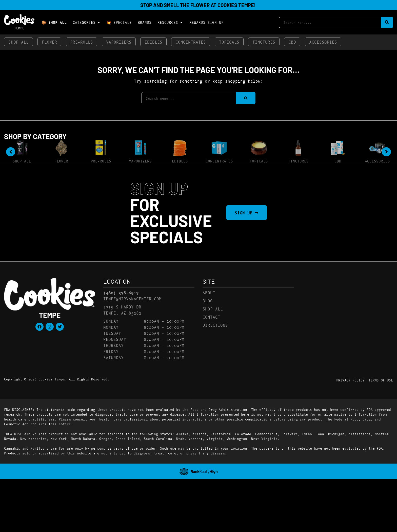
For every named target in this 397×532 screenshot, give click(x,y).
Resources (170, 22)
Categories (87, 22)
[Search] (387, 22)
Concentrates (191, 42)
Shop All (18, 42)
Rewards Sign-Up (206, 22)
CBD (292, 42)
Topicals (229, 42)
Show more (28, 314)
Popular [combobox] (365, 177)
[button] (21, 181)
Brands (145, 22)
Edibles (153, 42)
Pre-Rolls (82, 42)
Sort (361, 171)
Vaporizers (119, 42)
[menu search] (45, 181)
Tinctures (264, 42)
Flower (49, 42)
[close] (235, 12)
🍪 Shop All (54, 22)
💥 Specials (119, 22)
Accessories (323, 42)
